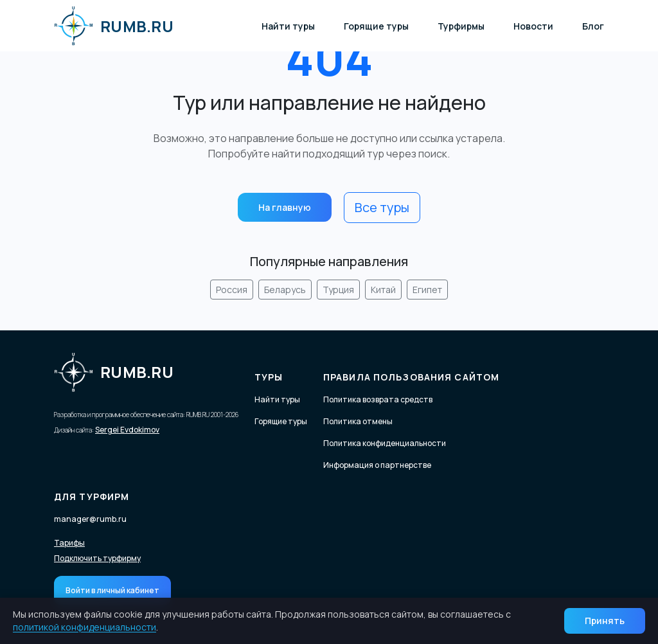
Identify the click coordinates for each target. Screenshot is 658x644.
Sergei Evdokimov (127, 430)
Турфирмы (461, 26)
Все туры (382, 207)
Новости (533, 26)
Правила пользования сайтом (411, 377)
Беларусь (285, 290)
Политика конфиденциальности (385, 443)
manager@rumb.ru (90, 519)
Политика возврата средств (378, 399)
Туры (269, 377)
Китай (383, 290)
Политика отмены (358, 421)
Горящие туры (376, 26)
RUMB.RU (114, 26)
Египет (427, 290)
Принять (605, 621)
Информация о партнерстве (377, 465)
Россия (232, 290)
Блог (593, 26)
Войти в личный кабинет (112, 590)
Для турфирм (92, 496)
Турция (338, 290)
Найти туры (288, 26)
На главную (285, 207)
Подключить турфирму (97, 559)
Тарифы (69, 543)
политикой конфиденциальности (84, 627)
